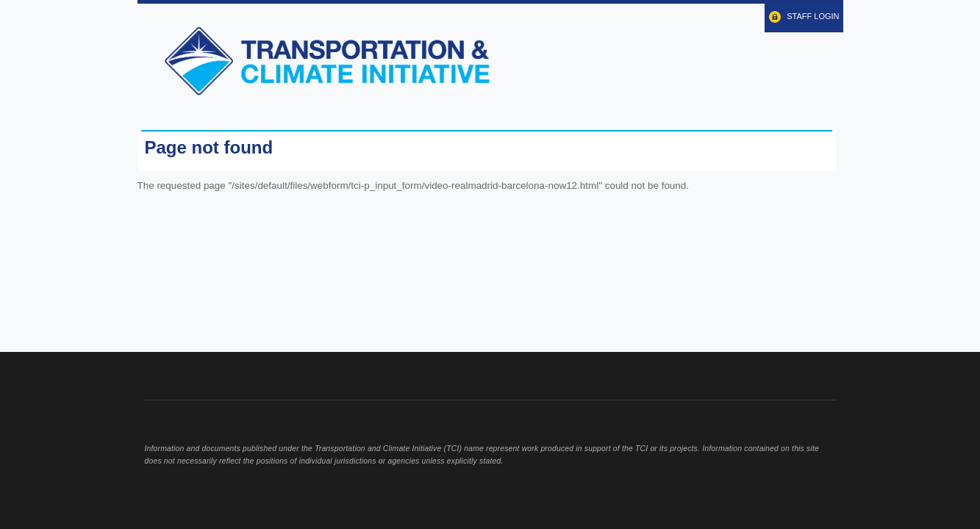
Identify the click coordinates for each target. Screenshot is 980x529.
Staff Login (813, 16)
